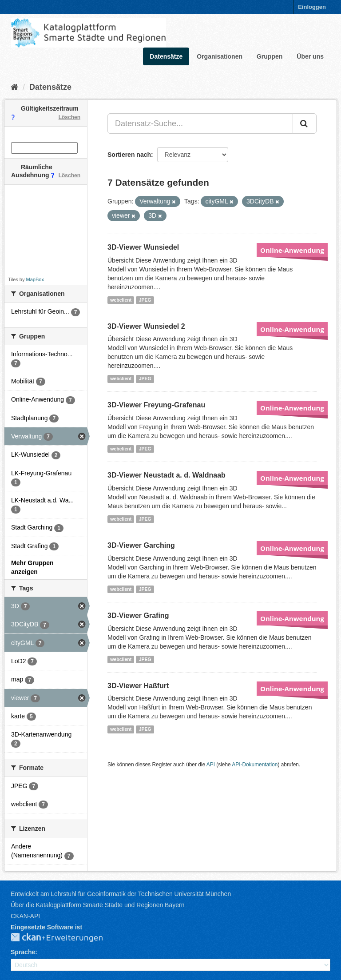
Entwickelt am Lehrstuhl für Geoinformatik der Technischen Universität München (121, 894)
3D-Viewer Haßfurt (138, 686)
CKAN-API (25, 916)
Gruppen (270, 56)
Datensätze (166, 56)
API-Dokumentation (255, 765)
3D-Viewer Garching (141, 545)
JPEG (145, 300)
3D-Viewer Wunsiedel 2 (146, 326)
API (211, 765)
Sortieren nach (129, 155)
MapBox (35, 279)
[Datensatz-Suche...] (200, 123)
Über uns (310, 56)
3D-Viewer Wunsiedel (143, 247)
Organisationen (220, 56)
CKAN (64, 938)
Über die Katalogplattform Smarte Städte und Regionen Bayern (97, 905)
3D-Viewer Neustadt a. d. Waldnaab (167, 475)
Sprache (23, 952)
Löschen (69, 117)
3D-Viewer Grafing (138, 615)
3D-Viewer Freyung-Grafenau (156, 405)
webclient (121, 300)
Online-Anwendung (292, 250)
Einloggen (312, 7)
